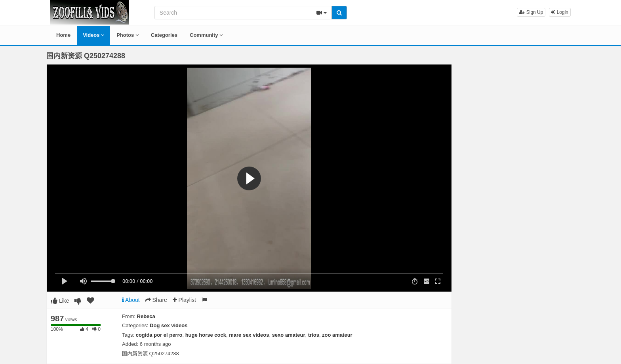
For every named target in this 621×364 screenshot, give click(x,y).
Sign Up (531, 12)
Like (60, 301)
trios (314, 335)
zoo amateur (337, 335)
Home (63, 35)
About (131, 300)
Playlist (184, 300)
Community (206, 35)
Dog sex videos (169, 325)
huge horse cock (206, 335)
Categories (164, 35)
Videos (93, 35)
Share (156, 300)
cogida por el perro (159, 335)
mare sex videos (249, 335)
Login (560, 12)
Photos (128, 35)
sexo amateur (289, 335)
